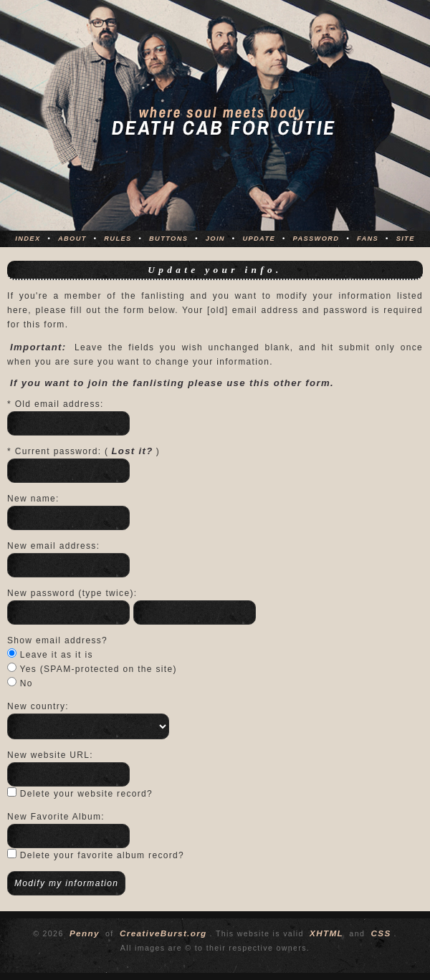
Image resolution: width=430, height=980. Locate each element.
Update (259, 239)
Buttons (168, 239)
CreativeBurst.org (163, 933)
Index (28, 239)
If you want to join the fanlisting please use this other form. (172, 383)
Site (406, 239)
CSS (381, 933)
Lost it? (132, 451)
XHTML (326, 933)
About (72, 239)
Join (215, 239)
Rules (118, 239)
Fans (368, 239)
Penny (85, 933)
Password (316, 239)
